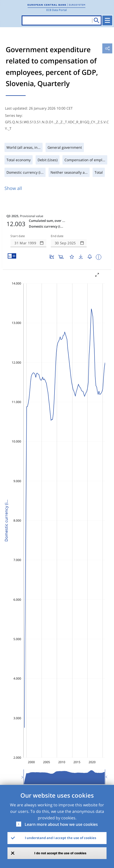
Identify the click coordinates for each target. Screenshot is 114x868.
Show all (13, 188)
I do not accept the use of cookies (60, 853)
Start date (18, 236)
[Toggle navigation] (107, 20)
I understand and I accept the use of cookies (60, 838)
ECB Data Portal (57, 10)
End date (57, 236)
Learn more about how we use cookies (61, 824)
